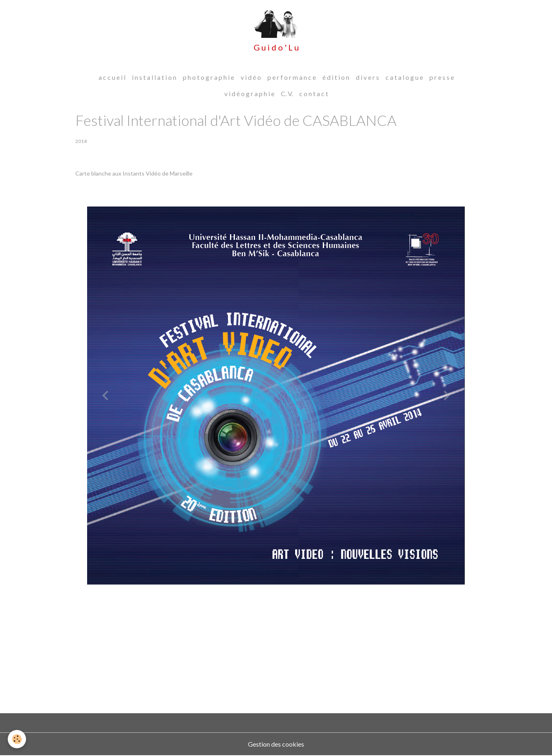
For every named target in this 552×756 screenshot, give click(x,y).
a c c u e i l (112, 78)
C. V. (287, 94)
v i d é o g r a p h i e (249, 94)
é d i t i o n (336, 78)
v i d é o (251, 78)
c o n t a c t (314, 94)
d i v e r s (367, 78)
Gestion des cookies (276, 744)
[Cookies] (17, 739)
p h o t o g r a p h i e (208, 78)
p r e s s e (442, 78)
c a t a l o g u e (404, 78)
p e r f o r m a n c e (292, 78)
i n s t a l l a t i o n (154, 78)
